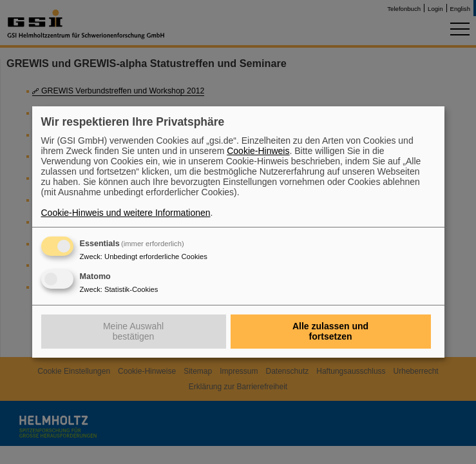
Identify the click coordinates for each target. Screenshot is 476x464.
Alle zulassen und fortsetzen (330, 331)
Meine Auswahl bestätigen (133, 331)
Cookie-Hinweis (258, 151)
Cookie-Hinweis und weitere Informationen (126, 213)
